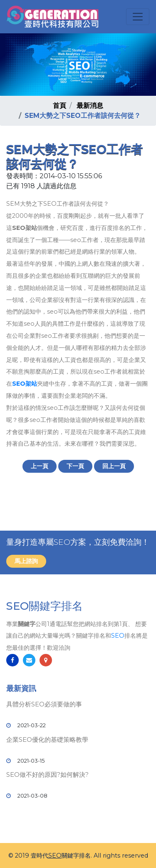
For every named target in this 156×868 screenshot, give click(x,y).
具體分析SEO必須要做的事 (44, 704)
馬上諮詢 (26, 561)
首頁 (59, 106)
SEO (118, 636)
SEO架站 (25, 384)
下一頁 (75, 466)
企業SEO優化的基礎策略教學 (47, 740)
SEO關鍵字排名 (45, 606)
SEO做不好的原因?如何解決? (47, 774)
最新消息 (90, 106)
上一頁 (40, 466)
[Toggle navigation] (138, 17)
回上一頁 (114, 466)
